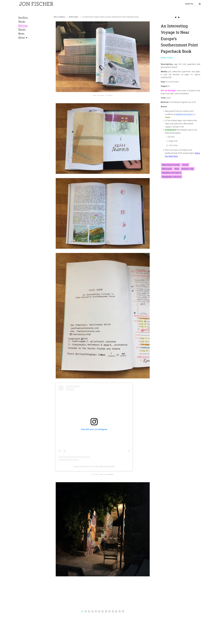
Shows (22, 30)
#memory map (187, 169)
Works (22, 22)
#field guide (167, 169)
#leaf (177, 169)
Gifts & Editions (59, 17)
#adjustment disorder (171, 165)
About (22, 38)
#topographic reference (172, 177)
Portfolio (23, 18)
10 (113, 611)
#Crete (185, 165)
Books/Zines (74, 17)
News (21, 34)
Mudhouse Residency (184, 114)
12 (120, 611)
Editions (23, 26)
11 (116, 611)
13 (123, 611)
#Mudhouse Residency (172, 173)
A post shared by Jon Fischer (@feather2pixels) (94, 466)
